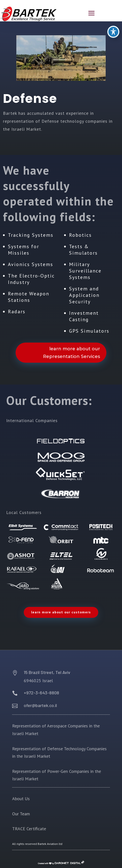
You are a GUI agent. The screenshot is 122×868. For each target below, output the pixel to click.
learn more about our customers (61, 612)
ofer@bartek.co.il (40, 705)
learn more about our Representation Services (72, 353)
